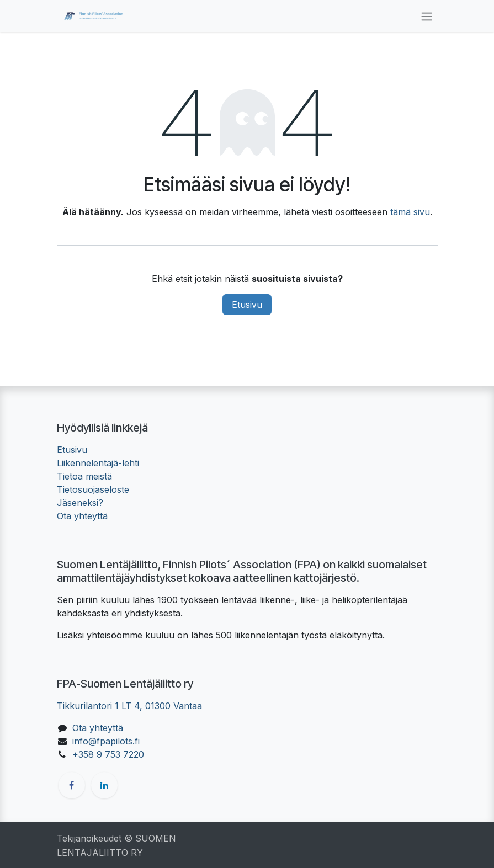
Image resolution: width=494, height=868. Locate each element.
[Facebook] (72, 785)
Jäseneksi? (80, 503)
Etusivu (247, 305)
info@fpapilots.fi (106, 741)
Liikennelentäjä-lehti (98, 463)
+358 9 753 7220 (108, 754)
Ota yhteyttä (82, 516)
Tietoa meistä (84, 476)
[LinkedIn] (104, 785)
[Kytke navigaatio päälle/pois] (427, 16)
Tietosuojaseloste (93, 489)
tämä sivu (410, 212)
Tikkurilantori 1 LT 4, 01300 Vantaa (129, 706)
